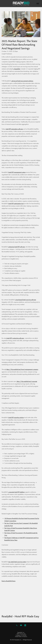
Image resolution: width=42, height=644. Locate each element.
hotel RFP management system (17, 172)
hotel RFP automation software (14, 129)
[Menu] (38, 4)
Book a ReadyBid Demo (9, 581)
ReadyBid (17, 69)
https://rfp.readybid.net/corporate (27, 381)
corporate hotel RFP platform (16, 492)
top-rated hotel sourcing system (17, 562)
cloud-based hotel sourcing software (25, 300)
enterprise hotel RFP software (16, 247)
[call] (17, 625)
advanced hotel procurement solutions (22, 81)
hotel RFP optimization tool (16, 204)
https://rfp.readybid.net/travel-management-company (22, 369)
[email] (21, 625)
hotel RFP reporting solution (16, 418)
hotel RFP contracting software (15, 338)
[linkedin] (25, 625)
